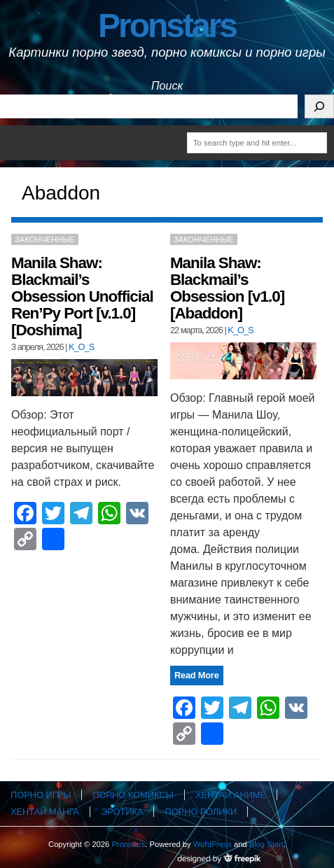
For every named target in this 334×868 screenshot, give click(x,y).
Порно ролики (201, 812)
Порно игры (41, 795)
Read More (197, 675)
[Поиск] (319, 106)
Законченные (45, 239)
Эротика (122, 812)
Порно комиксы (133, 795)
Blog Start (266, 844)
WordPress (213, 844)
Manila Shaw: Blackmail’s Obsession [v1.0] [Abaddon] (227, 288)
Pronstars (167, 26)
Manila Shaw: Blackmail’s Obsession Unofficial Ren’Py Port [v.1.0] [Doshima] (82, 296)
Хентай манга (45, 812)
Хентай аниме (231, 795)
